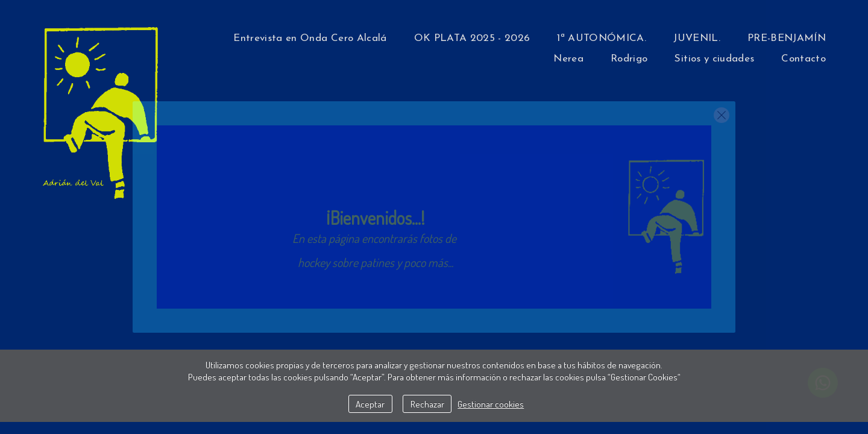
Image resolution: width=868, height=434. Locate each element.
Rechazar (427, 404)
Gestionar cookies (491, 404)
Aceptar (370, 404)
